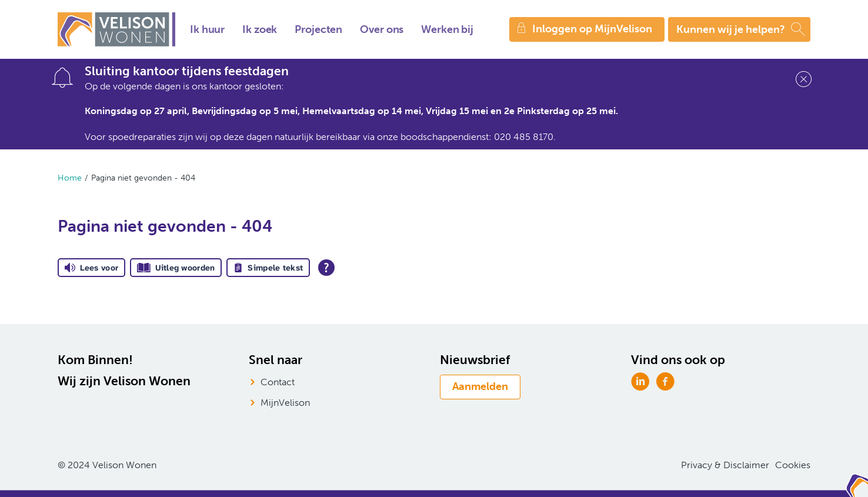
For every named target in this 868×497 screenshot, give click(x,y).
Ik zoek (260, 29)
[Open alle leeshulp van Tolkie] (326, 268)
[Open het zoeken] (739, 29)
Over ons (382, 29)
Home (70, 178)
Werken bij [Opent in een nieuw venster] (447, 29)
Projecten (318, 29)
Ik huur (207, 29)
